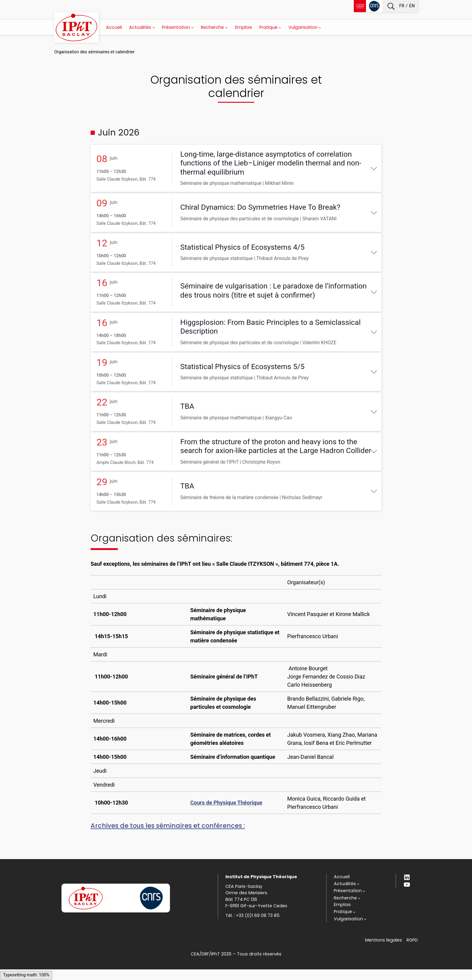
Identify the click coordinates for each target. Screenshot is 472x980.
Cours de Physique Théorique (226, 813)
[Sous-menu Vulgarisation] (320, 27)
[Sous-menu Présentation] (193, 27)
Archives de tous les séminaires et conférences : (168, 836)
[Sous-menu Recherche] (226, 27)
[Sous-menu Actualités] (154, 27)
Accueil (114, 27)
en (412, 6)
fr (402, 6)
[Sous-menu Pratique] (280, 27)
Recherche (391, 6)
